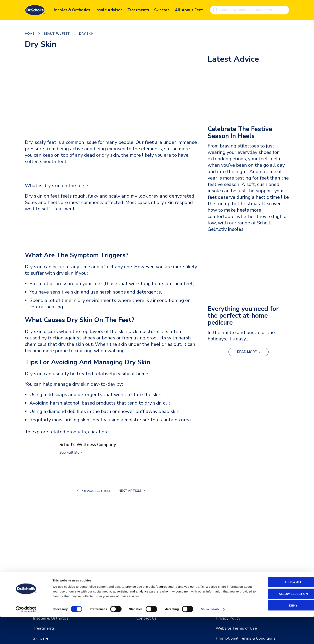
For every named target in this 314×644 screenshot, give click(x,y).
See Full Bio (69, 452)
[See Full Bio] (81, 452)
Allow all (279, 609)
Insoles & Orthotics (72, 10)
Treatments (138, 10)
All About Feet (189, 10)
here (104, 432)
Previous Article (96, 491)
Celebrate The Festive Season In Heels (241, 133)
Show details (210, 636)
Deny (279, 632)
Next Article (130, 491)
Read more (253, 353)
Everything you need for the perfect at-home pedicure (244, 316)
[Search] (215, 10)
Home (30, 34)
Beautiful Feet (57, 34)
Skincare (162, 10)
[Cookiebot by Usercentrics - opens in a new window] (26, 636)
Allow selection (279, 621)
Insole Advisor (109, 10)
